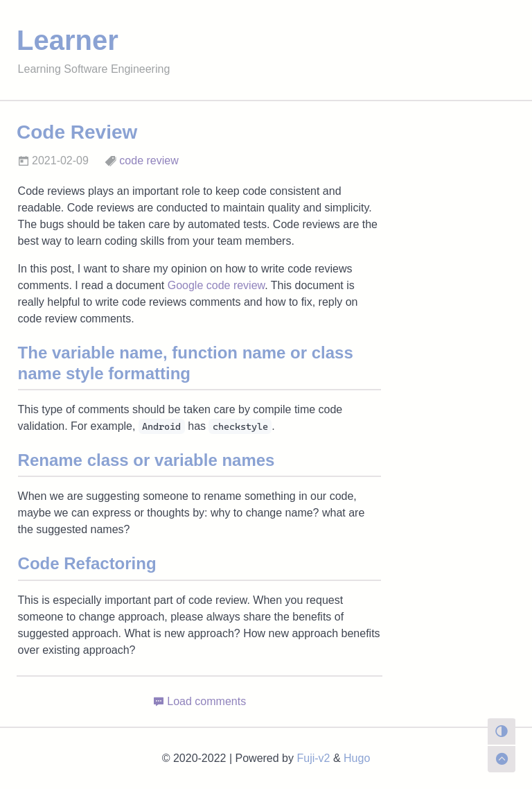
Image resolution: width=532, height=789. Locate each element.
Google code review (216, 285)
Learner (68, 40)
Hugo (357, 758)
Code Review (77, 132)
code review (149, 161)
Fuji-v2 (313, 758)
